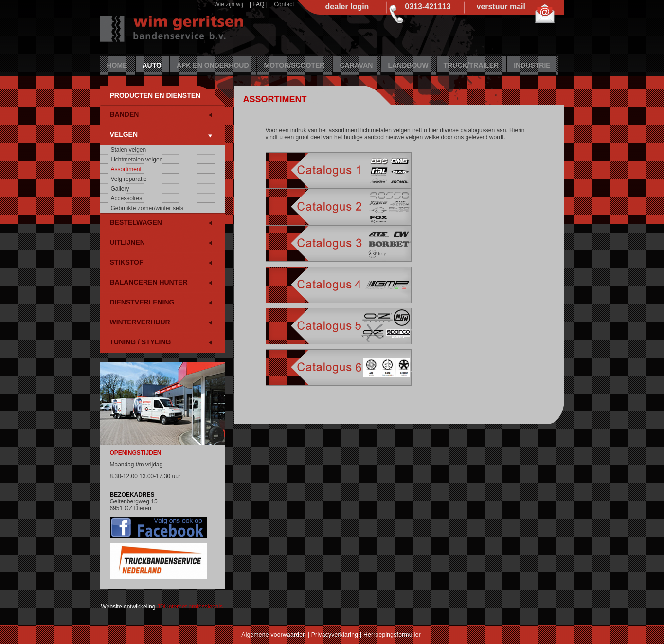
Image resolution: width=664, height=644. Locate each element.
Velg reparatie (129, 179)
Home (117, 65)
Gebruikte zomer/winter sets (147, 208)
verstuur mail (501, 7)
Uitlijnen (127, 242)
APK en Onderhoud (213, 65)
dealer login (347, 7)
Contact (284, 4)
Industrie (532, 65)
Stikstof (127, 262)
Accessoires (127, 198)
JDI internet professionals (190, 607)
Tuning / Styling (141, 342)
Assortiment (126, 169)
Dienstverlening (142, 302)
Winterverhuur (140, 322)
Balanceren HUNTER (149, 282)
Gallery (120, 189)
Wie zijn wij (228, 4)
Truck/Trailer (471, 65)
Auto (152, 65)
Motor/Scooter (295, 65)
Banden (125, 114)
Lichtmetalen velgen (137, 160)
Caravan (356, 65)
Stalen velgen (129, 150)
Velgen (124, 134)
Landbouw (408, 65)
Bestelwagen (136, 222)
